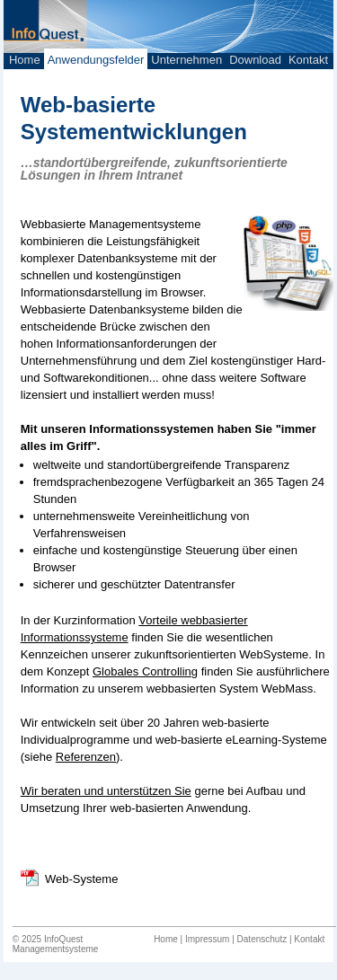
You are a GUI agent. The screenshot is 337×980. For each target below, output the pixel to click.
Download (255, 60)
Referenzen (86, 757)
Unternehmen (186, 60)
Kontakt (308, 60)
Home (25, 60)
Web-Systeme (81, 879)
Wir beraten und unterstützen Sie (106, 791)
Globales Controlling (145, 671)
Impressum (207, 939)
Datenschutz (262, 939)
